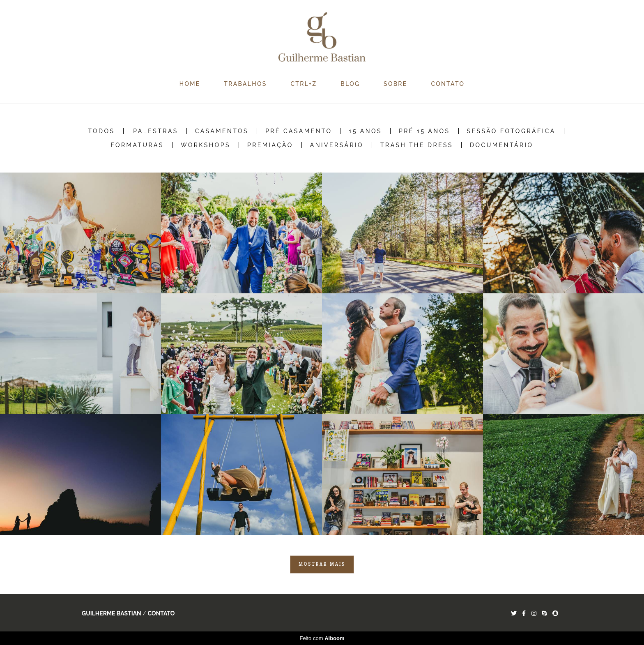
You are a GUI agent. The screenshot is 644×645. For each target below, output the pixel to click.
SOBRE (396, 84)
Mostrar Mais (322, 564)
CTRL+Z (304, 84)
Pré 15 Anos (424, 131)
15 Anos (365, 131)
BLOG (350, 84)
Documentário (502, 145)
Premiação (270, 145)
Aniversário (337, 145)
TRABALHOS (245, 84)
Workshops (206, 145)
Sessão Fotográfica (511, 131)
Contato (161, 613)
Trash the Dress (417, 145)
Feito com (322, 638)
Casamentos (222, 131)
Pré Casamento (299, 131)
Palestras (156, 131)
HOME (190, 84)
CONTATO (448, 84)
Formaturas (137, 145)
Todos (101, 131)
